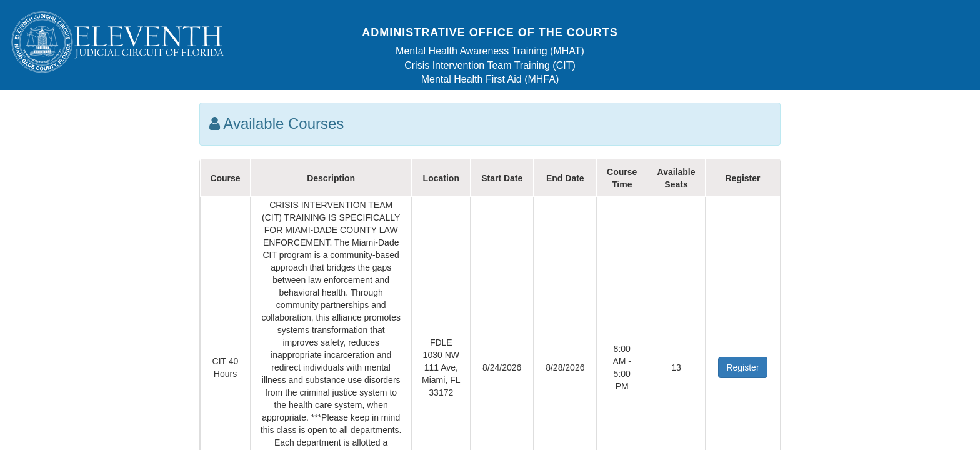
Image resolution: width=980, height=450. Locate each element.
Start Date (502, 178)
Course (225, 178)
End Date (565, 178)
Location (441, 178)
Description (331, 178)
